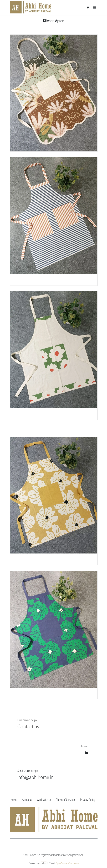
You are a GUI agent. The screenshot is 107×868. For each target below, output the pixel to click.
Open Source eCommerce (67, 863)
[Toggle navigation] (94, 7)
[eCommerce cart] (88, 7)
